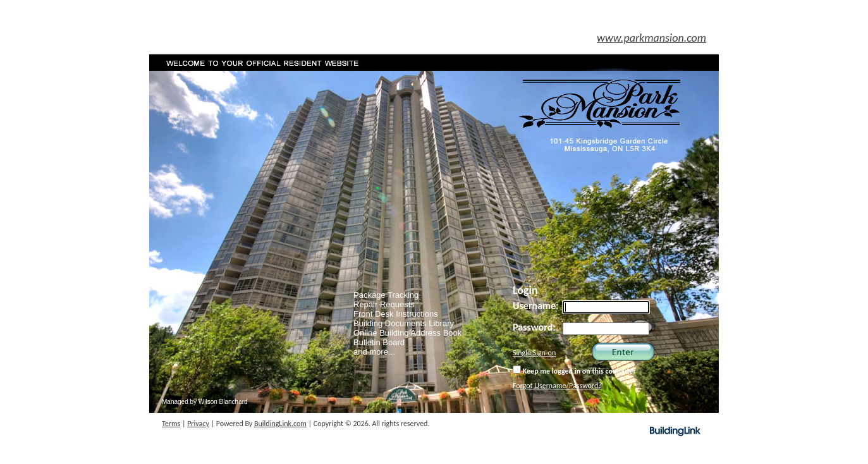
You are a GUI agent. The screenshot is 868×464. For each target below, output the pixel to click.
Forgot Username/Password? (557, 386)
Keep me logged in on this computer (574, 370)
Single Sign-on (534, 353)
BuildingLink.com (280, 424)
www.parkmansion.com (651, 38)
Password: (534, 327)
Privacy (198, 424)
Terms (171, 424)
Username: (536, 306)
